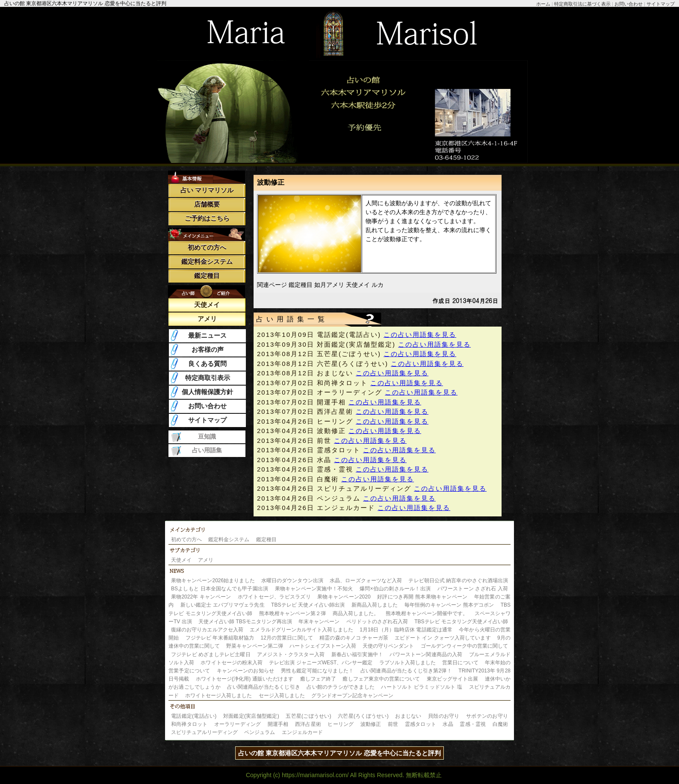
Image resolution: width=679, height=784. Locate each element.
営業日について (460, 663)
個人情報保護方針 (207, 392)
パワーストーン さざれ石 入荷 (473, 589)
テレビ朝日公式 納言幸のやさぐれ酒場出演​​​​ (458, 581)
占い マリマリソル (207, 190)
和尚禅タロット (189, 724)
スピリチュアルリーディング (204, 732)
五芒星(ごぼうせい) (308, 716)
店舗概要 (207, 204)
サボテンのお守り (487, 716)
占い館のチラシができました (340, 687)
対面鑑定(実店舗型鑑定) (251, 716)
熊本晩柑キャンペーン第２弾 (293, 613)
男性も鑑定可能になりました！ (317, 671)
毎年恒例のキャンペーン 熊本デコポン (449, 605)
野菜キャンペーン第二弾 (254, 646)
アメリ (207, 319)
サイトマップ (661, 4)
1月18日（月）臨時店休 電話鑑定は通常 (406, 630)
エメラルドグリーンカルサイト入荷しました (301, 630)
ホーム (543, 4)
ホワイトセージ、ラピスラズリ (274, 597)
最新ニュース (207, 335)
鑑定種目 (207, 276)
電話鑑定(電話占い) (194, 716)
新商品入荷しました (375, 605)
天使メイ (207, 305)
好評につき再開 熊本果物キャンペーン (422, 597)
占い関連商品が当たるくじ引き (264, 687)
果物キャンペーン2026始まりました (213, 581)
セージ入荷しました (282, 696)
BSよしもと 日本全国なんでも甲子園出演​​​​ (220, 589)
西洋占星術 (308, 724)
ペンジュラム (260, 732)
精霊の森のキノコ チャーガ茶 (354, 638)
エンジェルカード (302, 732)
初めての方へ (207, 247)
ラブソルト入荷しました (407, 663)
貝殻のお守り (444, 716)
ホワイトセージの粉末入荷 (231, 663)
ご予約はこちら (207, 218)
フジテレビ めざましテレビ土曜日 (211, 654)
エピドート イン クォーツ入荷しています (443, 638)
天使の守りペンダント (388, 646)
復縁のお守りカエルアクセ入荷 (207, 630)
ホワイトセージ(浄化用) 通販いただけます (245, 679)
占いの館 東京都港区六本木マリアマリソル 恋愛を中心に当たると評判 (339, 753)
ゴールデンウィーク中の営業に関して (464, 646)
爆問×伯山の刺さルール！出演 (395, 589)
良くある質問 (207, 364)
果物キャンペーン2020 (344, 597)
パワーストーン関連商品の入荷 (426, 654)
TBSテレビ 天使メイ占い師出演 (308, 605)
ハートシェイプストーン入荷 (323, 646)
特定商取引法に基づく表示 (582, 4)
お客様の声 (208, 349)
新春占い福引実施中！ (357, 654)
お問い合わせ (629, 4)
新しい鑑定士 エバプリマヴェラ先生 (223, 605)
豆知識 (207, 436)
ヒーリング (341, 724)
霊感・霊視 (473, 724)
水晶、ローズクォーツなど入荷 (366, 581)
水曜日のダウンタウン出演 (292, 581)
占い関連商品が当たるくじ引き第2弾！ (406, 671)
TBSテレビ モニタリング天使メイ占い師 (461, 622)
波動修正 (371, 724)
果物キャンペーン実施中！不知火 (314, 589)
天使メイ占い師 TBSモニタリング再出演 (245, 622)
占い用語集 (207, 450)
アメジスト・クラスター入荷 (291, 654)
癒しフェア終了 (318, 679)
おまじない (408, 716)
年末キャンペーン (319, 622)
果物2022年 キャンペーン (201, 597)
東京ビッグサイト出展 (453, 679)
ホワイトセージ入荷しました (218, 696)
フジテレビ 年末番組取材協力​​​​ (220, 638)
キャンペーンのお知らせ (245, 671)
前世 (393, 724)
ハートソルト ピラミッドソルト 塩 (422, 687)
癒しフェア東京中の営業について (381, 679)
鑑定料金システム (207, 261)
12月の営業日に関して (287, 638)
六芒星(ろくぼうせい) (363, 716)
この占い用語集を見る (420, 335)
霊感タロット (421, 724)
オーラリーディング (238, 724)
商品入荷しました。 (356, 613)
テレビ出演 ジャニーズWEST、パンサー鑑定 (321, 663)
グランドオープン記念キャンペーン (352, 696)
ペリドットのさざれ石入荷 (377, 622)
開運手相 (278, 724)
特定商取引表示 (208, 378)
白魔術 (500, 724)
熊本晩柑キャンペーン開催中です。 (427, 613)
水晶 (448, 724)
